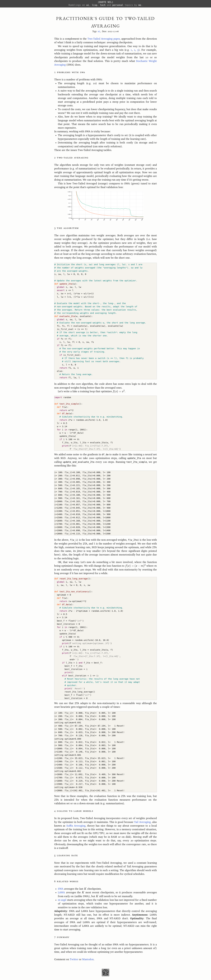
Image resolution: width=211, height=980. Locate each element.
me (140, 5)
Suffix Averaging (76, 826)
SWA (61, 889)
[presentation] (119, 392)
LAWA (61, 893)
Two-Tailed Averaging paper (104, 39)
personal (118, 5)
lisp (94, 5)
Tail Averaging (142, 822)
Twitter (74, 959)
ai (88, 5)
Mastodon (88, 959)
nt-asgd (62, 900)
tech (103, 5)
